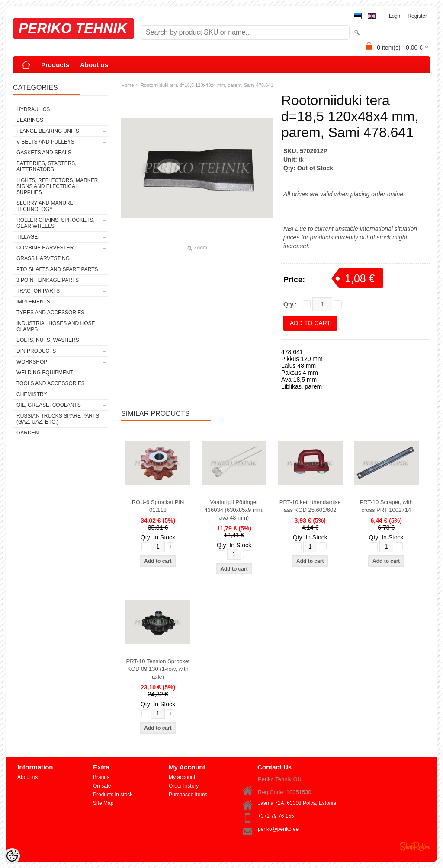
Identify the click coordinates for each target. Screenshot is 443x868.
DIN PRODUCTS (36, 351)
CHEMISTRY (32, 394)
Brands (101, 777)
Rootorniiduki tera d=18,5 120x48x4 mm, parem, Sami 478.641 (207, 85)
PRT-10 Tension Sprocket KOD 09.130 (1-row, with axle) (158, 669)
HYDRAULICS (33, 109)
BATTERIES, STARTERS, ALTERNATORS (47, 166)
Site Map (103, 803)
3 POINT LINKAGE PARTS (48, 280)
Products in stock (113, 795)
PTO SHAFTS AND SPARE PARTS (57, 269)
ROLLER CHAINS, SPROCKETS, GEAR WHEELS (56, 223)
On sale (102, 786)
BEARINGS (30, 120)
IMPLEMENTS (33, 302)
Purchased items (188, 795)
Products (55, 65)
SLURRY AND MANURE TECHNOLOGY (45, 206)
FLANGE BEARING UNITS (48, 131)
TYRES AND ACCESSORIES (50, 313)
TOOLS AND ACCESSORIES (51, 383)
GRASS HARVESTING (43, 258)
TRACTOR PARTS (38, 291)
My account (182, 777)
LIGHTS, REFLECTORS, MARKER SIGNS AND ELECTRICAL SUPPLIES (57, 186)
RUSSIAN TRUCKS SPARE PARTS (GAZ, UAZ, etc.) (58, 419)
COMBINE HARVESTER (45, 248)
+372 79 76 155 (276, 816)
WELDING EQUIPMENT (45, 373)
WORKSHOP (32, 362)
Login (395, 16)
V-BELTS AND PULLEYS (45, 142)
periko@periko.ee (278, 829)
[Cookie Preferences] (12, 856)
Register (417, 16)
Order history (184, 786)
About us (94, 65)
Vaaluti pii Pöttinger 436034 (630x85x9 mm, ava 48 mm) (234, 510)
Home (127, 85)
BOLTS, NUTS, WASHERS (48, 340)
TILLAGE (27, 237)
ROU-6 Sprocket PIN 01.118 (158, 506)
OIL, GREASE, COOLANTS (49, 405)
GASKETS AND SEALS (44, 153)
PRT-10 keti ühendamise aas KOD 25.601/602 (310, 506)
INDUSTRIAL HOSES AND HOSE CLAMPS (56, 326)
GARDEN (27, 433)
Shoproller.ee (415, 846)
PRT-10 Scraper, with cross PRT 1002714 (386, 506)
